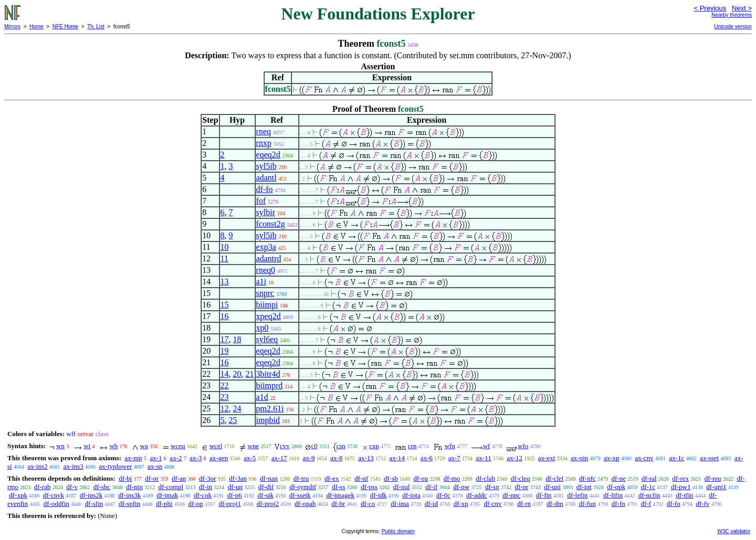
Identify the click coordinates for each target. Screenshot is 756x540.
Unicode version (733, 27)
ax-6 (427, 458)
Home (36, 27)
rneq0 (266, 270)
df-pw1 (681, 487)
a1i (261, 282)
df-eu (421, 478)
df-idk (379, 495)
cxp (374, 446)
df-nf (361, 478)
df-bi (125, 478)
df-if (431, 487)
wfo (523, 446)
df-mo (452, 478)
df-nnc (511, 495)
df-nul (402, 487)
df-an (179, 478)
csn (341, 446)
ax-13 (366, 458)
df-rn (524, 504)
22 (225, 385)
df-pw (461, 487)
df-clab (485, 478)
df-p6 (235, 495)
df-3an (238, 478)
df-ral (649, 478)
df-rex (680, 478)
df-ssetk (300, 495)
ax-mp (134, 458)
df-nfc (587, 478)
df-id (431, 504)
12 (225, 409)
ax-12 (514, 458)
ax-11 (484, 458)
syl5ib (266, 166)
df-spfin (129, 504)
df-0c (443, 495)
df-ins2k (91, 495)
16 (225, 316)
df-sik (266, 495)
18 (237, 339)
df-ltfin (613, 495)
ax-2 (176, 458)
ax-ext (547, 458)
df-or (152, 478)
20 (237, 374)
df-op (195, 504)
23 (225, 397)
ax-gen (219, 458)
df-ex (332, 478)
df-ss (338, 487)
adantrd (269, 258)
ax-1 (156, 458)
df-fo (265, 189)
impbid (268, 420)
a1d (262, 397)
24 (237, 409)
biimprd (270, 385)
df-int (584, 487)
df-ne (619, 478)
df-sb (391, 478)
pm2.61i (270, 409)
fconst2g (271, 224)
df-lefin (577, 495)
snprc (265, 293)
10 (225, 247)
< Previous (710, 8)
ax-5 (250, 458)
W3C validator (734, 531)
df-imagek (340, 495)
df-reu (713, 478)
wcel (216, 446)
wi (87, 446)
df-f (646, 504)
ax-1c (677, 458)
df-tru (301, 478)
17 (225, 339)
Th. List (96, 27)
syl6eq (267, 339)
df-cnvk (54, 495)
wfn (450, 446)
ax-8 (336, 458)
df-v (72, 487)
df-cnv (493, 504)
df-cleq (521, 478)
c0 (314, 446)
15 (225, 305)
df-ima (400, 504)
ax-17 (279, 458)
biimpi (267, 305)
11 (224, 258)
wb (113, 446)
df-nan (269, 478)
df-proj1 (230, 504)
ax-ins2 (37, 466)
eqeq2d (268, 155)
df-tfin (684, 495)
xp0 (262, 328)
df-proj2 (268, 504)
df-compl (171, 487)
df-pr (521, 487)
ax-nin (579, 458)
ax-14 (397, 458)
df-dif (266, 487)
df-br (338, 504)
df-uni (552, 487)
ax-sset (709, 458)
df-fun (588, 504)
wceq (178, 446)
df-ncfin (649, 495)
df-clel (554, 478)
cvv (285, 446)
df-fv (703, 504)
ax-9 (308, 458)
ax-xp (612, 458)
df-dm (555, 504)
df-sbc (102, 487)
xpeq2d (269, 316)
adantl (266, 178)
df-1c (648, 487)
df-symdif (303, 487)
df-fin (544, 495)
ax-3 (196, 458)
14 (225, 374)
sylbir (266, 212)
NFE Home (65, 27)
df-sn (492, 487)
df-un (235, 487)
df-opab (305, 504)
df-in (206, 487)
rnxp (264, 143)
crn (412, 446)
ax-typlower (115, 466)
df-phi (164, 504)
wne (254, 446)
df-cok (203, 495)
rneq (264, 131)
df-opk (616, 487)
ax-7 (454, 458)
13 (225, 282)
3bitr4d (268, 374)
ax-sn (155, 466)
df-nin (134, 487)
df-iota (411, 495)
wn (60, 446)
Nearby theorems (732, 15)
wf (487, 446)
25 (233, 420)
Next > (742, 8)
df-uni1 (716, 487)
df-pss (369, 487)
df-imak (167, 495)
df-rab (43, 487)
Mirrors (12, 27)
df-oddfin (56, 504)
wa (144, 446)
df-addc (477, 495)
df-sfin (94, 504)
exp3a (266, 247)
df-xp (461, 504)
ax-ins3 (73, 466)
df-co (368, 504)
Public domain (398, 531)
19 (225, 351)
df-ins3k (129, 495)
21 (250, 374)
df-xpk (18, 495)
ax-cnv (644, 458)
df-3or (208, 478)
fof (261, 201)
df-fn (618, 504)
